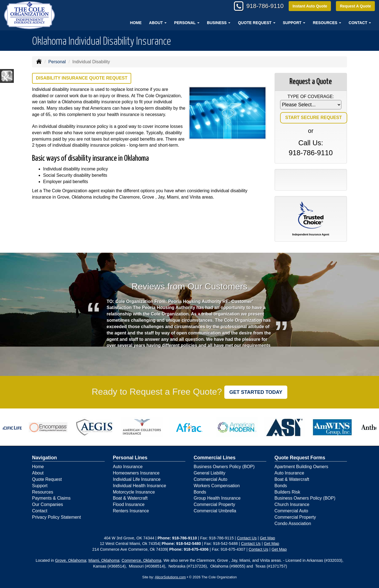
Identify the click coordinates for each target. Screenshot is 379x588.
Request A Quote (355, 6)
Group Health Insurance (217, 498)
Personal (57, 62)
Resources (43, 492)
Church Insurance (292, 504)
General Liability (210, 473)
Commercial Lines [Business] (215, 458)
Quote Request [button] (256, 23)
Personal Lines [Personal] (130, 458)
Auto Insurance (128, 467)
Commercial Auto (210, 479)
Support (40, 486)
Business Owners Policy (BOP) (224, 467)
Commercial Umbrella (215, 511)
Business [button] (219, 23)
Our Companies (48, 504)
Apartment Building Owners (302, 467)
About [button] (158, 23)
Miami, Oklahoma (104, 560)
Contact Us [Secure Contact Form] (247, 538)
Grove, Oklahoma (71, 560)
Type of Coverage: (311, 97)
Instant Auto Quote (310, 6)
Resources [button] (327, 23)
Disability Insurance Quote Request (82, 78)
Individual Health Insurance (140, 486)
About (38, 473)
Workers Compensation (217, 486)
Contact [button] (360, 23)
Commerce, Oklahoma (141, 560)
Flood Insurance (129, 504)
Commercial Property (214, 504)
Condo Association (293, 524)
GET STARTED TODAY (256, 392)
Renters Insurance (131, 511)
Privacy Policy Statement (56, 517)
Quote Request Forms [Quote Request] (300, 458)
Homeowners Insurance (136, 473)
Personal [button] (187, 23)
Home (136, 23)
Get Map (268, 538)
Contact (40, 511)
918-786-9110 (264, 6)
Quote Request (47, 479)
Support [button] (294, 23)
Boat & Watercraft (130, 498)
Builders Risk (287, 492)
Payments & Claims (51, 498)
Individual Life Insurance (137, 479)
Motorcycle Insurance (134, 492)
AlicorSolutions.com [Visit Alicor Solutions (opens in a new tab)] (170, 577)
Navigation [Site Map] (44, 458)
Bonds (200, 492)
